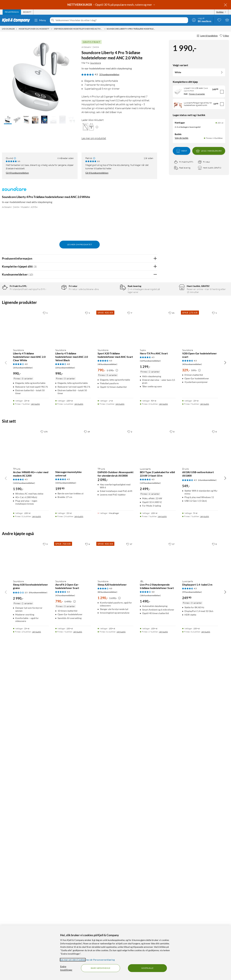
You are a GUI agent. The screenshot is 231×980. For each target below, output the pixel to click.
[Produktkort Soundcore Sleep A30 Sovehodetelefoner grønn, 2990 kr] (31, 885)
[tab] (12, 12)
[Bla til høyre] (225, 689)
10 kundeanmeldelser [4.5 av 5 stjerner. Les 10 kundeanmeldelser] (109, 74)
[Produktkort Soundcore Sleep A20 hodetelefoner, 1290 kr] (115, 885)
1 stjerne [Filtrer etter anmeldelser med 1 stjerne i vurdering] (53, 319)
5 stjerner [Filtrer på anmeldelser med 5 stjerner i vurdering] (54, 299)
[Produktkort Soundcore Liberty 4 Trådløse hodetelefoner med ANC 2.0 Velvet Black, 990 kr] (73, 654)
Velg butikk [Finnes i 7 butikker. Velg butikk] (35, 730)
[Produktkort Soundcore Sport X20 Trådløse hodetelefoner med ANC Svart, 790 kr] (115, 654)
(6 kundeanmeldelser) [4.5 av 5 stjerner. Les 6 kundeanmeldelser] (207, 806)
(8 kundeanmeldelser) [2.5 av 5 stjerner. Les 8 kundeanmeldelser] (38, 918)
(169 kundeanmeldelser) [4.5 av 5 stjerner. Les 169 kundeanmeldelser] (150, 687)
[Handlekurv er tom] (227, 20)
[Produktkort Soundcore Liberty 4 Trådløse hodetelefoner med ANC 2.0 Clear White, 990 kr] (31, 654)
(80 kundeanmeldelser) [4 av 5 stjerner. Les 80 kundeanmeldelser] (107, 918)
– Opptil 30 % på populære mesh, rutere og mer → (112, 5)
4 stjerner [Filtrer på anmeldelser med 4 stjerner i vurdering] (54, 304)
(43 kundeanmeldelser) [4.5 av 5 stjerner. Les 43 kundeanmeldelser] (65, 921)
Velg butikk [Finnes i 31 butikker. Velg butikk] (36, 842)
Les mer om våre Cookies (73, 960)
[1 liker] (45, 639)
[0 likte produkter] (219, 20)
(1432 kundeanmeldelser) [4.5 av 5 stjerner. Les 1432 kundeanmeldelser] (24, 809)
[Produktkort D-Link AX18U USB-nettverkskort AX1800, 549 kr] (200, 773)
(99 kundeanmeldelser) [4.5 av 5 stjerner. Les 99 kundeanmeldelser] (192, 918)
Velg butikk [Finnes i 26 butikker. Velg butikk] (163, 730)
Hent (182, 151)
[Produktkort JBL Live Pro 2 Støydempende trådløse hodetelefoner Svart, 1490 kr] (158, 885)
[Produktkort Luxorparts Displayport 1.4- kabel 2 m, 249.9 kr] (200, 885)
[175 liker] (44, 758)
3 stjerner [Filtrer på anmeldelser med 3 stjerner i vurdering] (54, 309)
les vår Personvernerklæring (100, 960)
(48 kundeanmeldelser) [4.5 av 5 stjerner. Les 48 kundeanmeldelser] (107, 690)
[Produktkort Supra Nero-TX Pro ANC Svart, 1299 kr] (158, 654)
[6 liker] (87, 870)
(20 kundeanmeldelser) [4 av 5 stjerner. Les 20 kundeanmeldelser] (23, 694)
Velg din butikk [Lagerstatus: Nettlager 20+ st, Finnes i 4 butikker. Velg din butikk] (182, 138)
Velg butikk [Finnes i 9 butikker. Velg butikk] (204, 730)
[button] (8, 120)
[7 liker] (130, 639)
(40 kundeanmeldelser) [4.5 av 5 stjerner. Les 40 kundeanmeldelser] (192, 690)
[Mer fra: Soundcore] (14, 191)
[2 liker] (130, 758)
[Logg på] (202, 20)
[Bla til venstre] (6, 689)
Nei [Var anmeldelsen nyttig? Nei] (152, 426)
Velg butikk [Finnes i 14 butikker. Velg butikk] (79, 730)
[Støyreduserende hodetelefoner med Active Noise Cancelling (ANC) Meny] (105, 29)
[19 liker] (87, 758)
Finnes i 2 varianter (197, 94)
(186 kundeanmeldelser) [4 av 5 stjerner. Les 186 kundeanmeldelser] (150, 921)
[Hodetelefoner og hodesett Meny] (52, 29)
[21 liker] (171, 639)
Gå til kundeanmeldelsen (17, 173)
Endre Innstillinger (66, 968)
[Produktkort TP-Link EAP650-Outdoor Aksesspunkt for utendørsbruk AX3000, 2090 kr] (115, 773)
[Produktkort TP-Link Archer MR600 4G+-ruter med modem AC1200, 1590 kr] (31, 773)
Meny (40, 20)
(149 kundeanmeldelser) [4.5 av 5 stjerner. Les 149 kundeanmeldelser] (150, 809)
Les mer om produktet (94, 138)
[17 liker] (129, 870)
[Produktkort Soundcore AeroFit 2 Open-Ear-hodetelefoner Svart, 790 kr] (73, 885)
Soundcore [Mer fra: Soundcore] (95, 63)
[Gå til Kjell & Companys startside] (17, 20)
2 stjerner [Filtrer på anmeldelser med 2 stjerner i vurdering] (54, 314)
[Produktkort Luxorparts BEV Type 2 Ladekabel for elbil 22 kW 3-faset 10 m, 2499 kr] (158, 773)
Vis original (66, 544)
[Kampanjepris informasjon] (117, 697)
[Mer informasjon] (97, 127)
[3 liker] (45, 870)
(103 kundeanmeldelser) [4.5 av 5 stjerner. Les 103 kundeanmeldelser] (66, 809)
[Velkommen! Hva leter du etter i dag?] (121, 20)
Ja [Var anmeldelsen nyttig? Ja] (146, 426)
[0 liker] (224, 36)
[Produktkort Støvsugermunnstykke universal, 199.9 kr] (73, 773)
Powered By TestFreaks (143, 597)
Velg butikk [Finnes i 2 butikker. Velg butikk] (120, 730)
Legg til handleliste (207, 36)
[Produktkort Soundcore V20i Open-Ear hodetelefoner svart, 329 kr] (200, 654)
